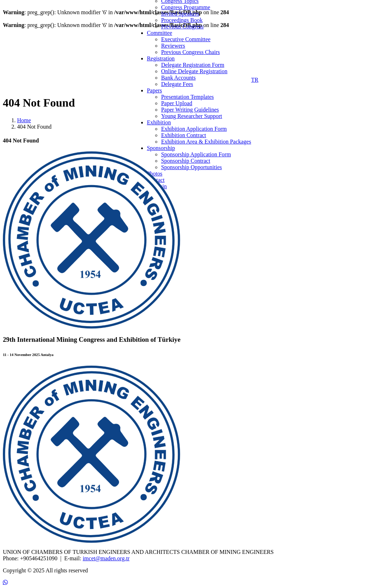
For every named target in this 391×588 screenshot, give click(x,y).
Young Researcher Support (192, 116)
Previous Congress (182, 26)
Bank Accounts (178, 78)
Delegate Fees (177, 84)
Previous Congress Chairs (190, 52)
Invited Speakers (180, 14)
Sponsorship (161, 148)
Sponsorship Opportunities (191, 167)
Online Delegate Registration (194, 71)
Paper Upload (177, 103)
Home (24, 120)
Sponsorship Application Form (196, 154)
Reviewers (173, 46)
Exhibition (159, 122)
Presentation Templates (187, 97)
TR (255, 80)
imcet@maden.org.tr (106, 558)
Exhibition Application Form (194, 129)
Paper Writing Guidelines (190, 110)
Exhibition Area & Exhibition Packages (206, 142)
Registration (161, 58)
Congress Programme (186, 7)
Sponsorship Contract (186, 161)
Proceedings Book (182, 20)
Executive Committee (186, 39)
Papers (154, 90)
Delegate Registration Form (193, 65)
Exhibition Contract (184, 135)
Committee (159, 33)
